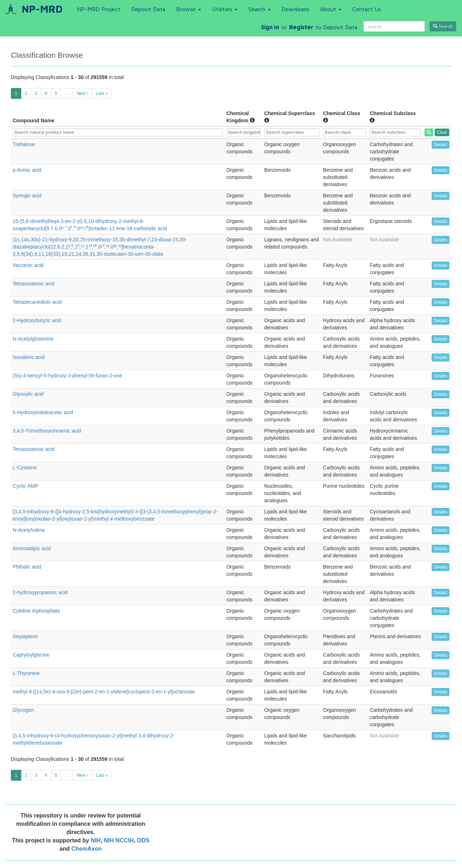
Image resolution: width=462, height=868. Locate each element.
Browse (189, 9)
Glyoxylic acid (28, 394)
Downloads (295, 9)
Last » (102, 93)
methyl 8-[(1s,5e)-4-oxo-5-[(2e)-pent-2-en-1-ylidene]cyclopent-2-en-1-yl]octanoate (104, 692)
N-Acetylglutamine (33, 339)
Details (441, 145)
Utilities (225, 9)
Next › (82, 93)
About (331, 9)
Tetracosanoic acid (34, 284)
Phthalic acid (27, 567)
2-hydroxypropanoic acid (40, 592)
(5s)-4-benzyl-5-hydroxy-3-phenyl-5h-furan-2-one (67, 376)
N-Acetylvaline (29, 530)
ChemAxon (87, 849)
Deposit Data (148, 9)
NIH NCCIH (119, 840)
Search (260, 9)
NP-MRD (42, 9)
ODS (143, 840)
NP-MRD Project (99, 9)
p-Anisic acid (27, 170)
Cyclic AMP (25, 486)
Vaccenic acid (28, 265)
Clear (442, 132)
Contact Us (367, 9)
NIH (96, 840)
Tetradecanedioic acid (37, 302)
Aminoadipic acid (32, 548)
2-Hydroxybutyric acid (37, 320)
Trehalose (24, 144)
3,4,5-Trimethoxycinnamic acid (47, 431)
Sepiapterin (25, 636)
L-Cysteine (25, 468)
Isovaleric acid (29, 357)
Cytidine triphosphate (36, 611)
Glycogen (23, 710)
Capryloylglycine (31, 655)
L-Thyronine (26, 673)
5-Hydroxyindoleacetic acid (43, 412)
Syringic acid (27, 196)
